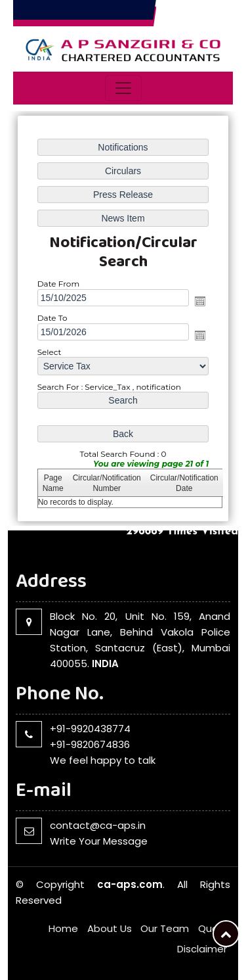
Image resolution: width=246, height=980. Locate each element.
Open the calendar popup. (200, 301)
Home (63, 928)
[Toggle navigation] (123, 88)
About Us (110, 928)
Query (213, 928)
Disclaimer (202, 949)
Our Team (165, 928)
